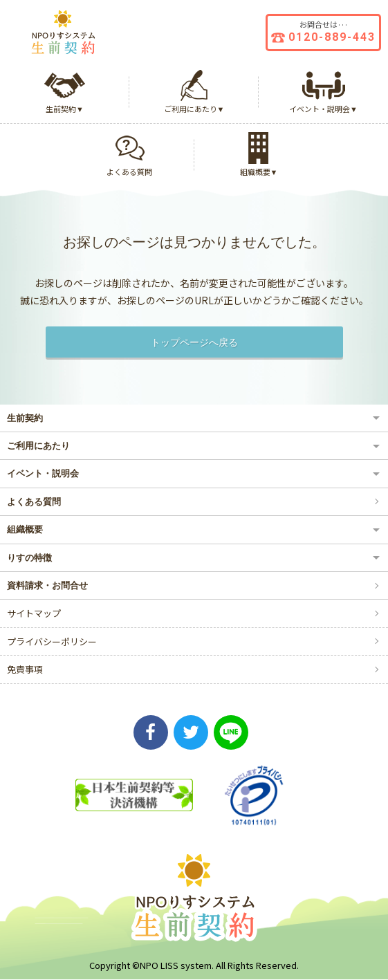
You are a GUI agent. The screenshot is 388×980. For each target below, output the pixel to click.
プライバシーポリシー (52, 641)
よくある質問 (34, 502)
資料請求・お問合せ (47, 585)
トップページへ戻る (194, 342)
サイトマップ (34, 613)
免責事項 (25, 669)
